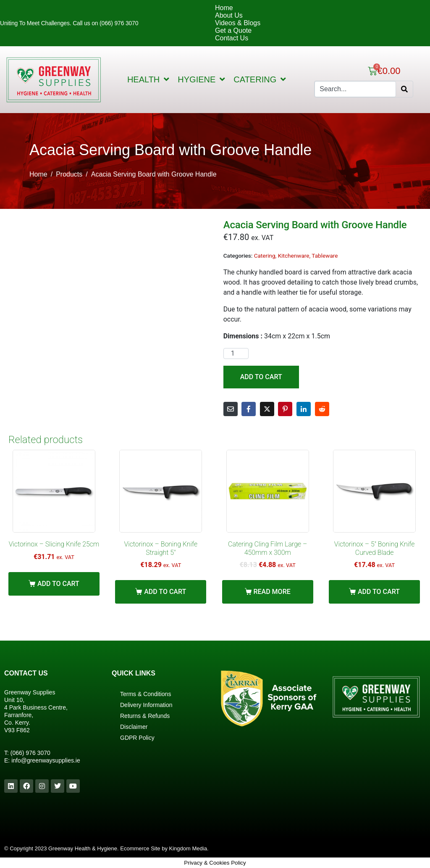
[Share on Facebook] (249, 409)
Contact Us (232, 38)
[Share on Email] (231, 409)
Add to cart (261, 377)
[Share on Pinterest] (285, 409)
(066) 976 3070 (30, 753)
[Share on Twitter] (267, 409)
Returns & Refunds (145, 716)
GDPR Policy (137, 738)
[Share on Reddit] (322, 409)
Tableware (325, 256)
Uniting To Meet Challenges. (36, 23)
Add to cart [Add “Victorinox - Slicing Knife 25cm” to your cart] (58, 584)
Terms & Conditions (146, 694)
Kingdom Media (188, 848)
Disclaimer (134, 727)
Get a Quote (233, 30)
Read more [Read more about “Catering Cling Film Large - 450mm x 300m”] (272, 592)
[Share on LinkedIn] (304, 409)
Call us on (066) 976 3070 (105, 23)
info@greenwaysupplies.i (44, 760)
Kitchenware (294, 256)
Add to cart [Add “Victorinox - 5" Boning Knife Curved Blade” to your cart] (379, 592)
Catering (265, 256)
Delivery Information (146, 705)
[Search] (404, 89)
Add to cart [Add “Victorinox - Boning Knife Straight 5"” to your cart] (165, 592)
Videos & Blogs (238, 23)
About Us (229, 15)
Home (224, 8)
